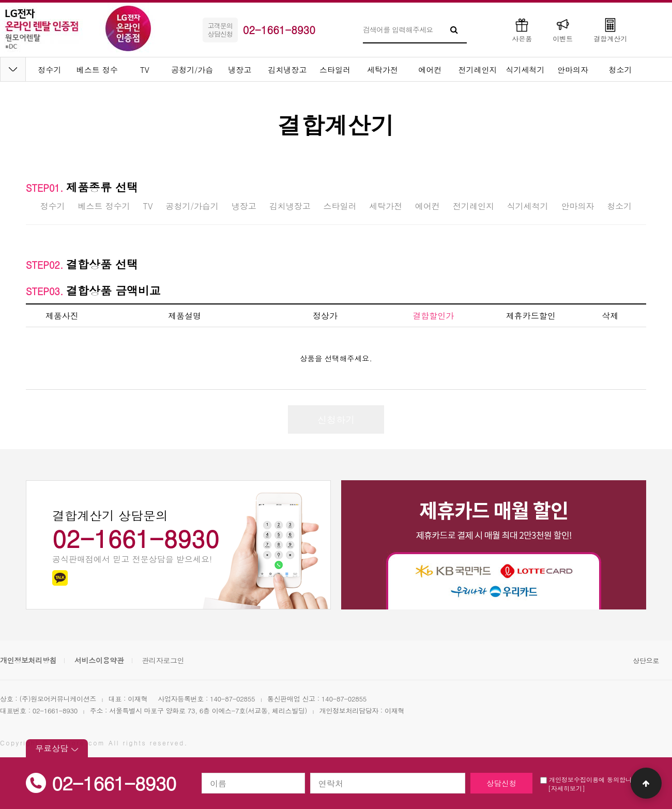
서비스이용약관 (99, 660)
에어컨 (430, 70)
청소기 (621, 70)
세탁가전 (383, 70)
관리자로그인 (163, 660)
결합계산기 (610, 30)
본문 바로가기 (0, 0)
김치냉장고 (288, 70)
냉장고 (240, 70)
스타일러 (335, 70)
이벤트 (563, 30)
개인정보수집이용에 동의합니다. (590, 779)
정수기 (50, 70)
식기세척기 (525, 70)
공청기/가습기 (192, 206)
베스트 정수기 (104, 206)
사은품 (522, 30)
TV (145, 70)
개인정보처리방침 (28, 660)
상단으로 (646, 660)
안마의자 (573, 70)
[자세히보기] (567, 788)
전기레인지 (478, 70)
